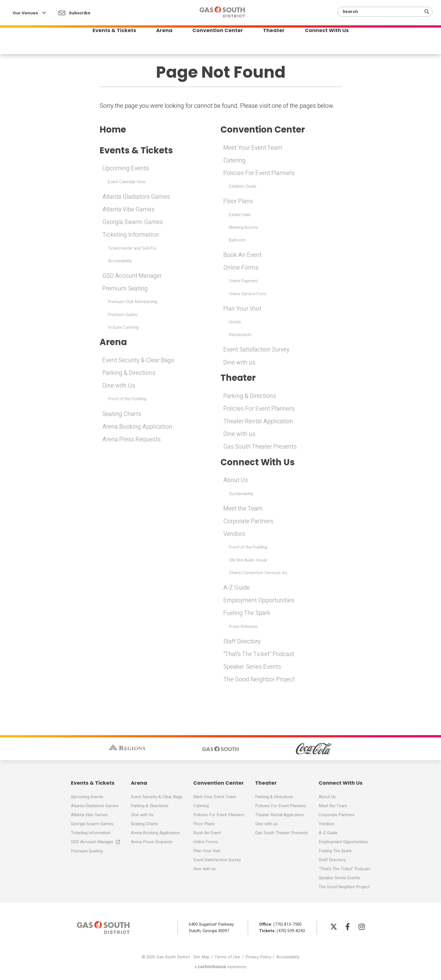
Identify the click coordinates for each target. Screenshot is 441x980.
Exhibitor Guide (243, 187)
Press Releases (243, 627)
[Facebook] (348, 928)
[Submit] (427, 12)
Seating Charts (122, 415)
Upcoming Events (126, 169)
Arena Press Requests (132, 440)
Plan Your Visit (243, 309)
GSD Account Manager (133, 277)
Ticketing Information (131, 236)
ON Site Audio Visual (248, 561)
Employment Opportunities (259, 601)
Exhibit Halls (240, 215)
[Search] (383, 12)
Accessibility (120, 261)
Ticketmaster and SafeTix (132, 249)
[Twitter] (334, 928)
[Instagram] (362, 928)
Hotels (235, 322)
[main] (220, 351)
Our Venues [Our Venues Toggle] (29, 13)
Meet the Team (243, 510)
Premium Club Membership (133, 303)
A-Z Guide (237, 589)
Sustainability (241, 495)
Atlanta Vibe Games (129, 210)
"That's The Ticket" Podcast (259, 655)
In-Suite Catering (123, 328)
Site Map (201, 958)
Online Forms (241, 268)
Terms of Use (227, 958)
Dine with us (240, 363)
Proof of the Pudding (127, 400)
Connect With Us (332, 43)
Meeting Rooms (244, 228)
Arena (161, 43)
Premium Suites (123, 315)
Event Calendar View (127, 182)
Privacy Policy (258, 958)
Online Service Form (248, 294)
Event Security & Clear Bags (139, 361)
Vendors (234, 535)
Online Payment (243, 281)
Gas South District (223, 16)
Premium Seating (126, 289)
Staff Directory (243, 643)
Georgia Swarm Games (134, 223)
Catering (235, 161)
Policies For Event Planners (259, 173)
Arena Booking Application (138, 428)
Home (113, 130)
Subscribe (75, 13)
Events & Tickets (109, 43)
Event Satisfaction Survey (257, 350)
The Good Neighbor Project (259, 681)
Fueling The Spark (247, 614)
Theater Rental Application (259, 422)
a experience (221, 968)
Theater (277, 43)
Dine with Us (119, 387)
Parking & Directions (129, 374)
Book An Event (243, 255)
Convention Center (218, 43)
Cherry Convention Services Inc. (259, 574)
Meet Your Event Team (253, 148)
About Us (236, 481)
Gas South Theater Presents (260, 448)
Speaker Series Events (253, 668)
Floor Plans (238, 202)
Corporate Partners (249, 522)
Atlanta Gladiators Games (137, 197)
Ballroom (237, 240)
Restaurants (240, 335)
